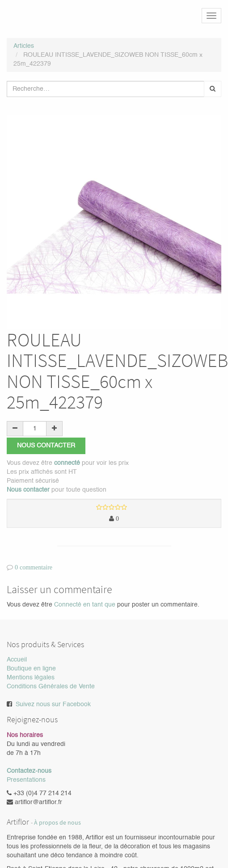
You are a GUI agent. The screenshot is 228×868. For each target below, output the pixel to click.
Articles (24, 46)
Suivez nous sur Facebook (53, 705)
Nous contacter (46, 446)
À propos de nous (57, 823)
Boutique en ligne (31, 669)
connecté (67, 463)
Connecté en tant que (85, 605)
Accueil (17, 660)
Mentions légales (31, 678)
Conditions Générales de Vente (51, 687)
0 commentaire (34, 568)
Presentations (26, 780)
